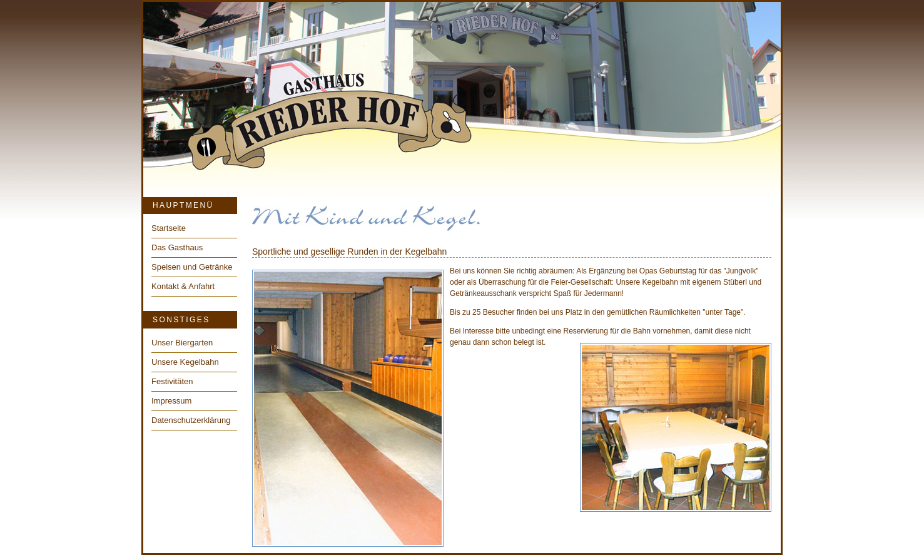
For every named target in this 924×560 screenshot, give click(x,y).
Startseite (169, 228)
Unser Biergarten (182, 343)
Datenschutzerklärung (191, 420)
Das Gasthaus (177, 247)
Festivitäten (172, 381)
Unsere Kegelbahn (185, 362)
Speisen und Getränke (192, 267)
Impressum (171, 401)
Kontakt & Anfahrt (183, 286)
